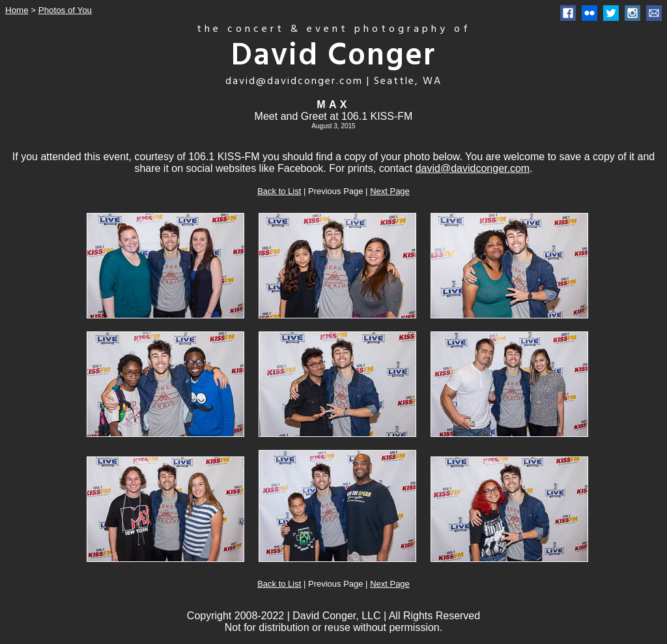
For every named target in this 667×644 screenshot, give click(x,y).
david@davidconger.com (473, 168)
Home (17, 10)
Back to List (279, 191)
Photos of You (65, 10)
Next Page (390, 191)
